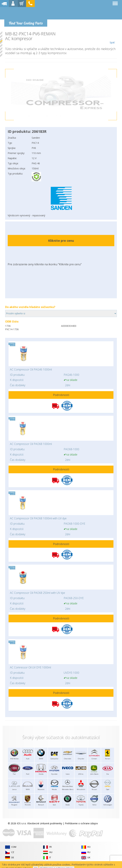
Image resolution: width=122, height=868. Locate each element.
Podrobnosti (61, 395)
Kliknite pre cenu (61, 241)
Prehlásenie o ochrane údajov (81, 823)
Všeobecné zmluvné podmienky (45, 823)
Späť (112, 38)
